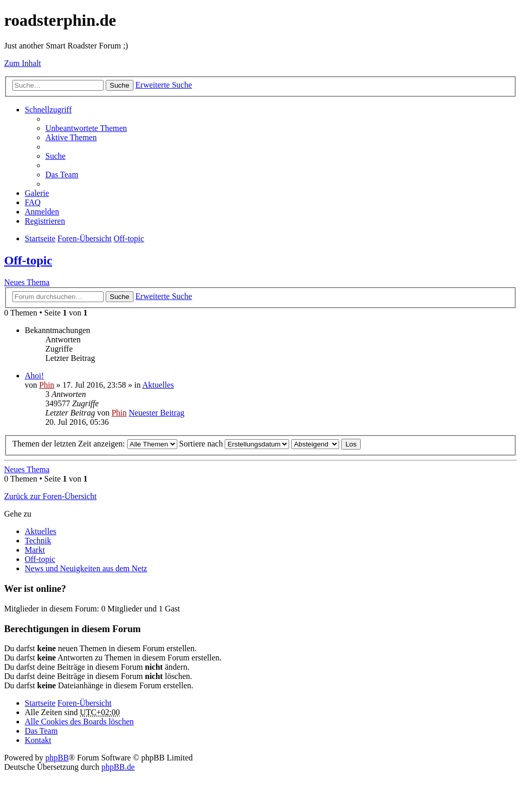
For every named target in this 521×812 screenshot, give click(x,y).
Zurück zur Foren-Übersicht (51, 496)
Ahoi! (34, 376)
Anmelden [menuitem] (42, 212)
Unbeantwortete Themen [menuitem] (86, 128)
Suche (120, 85)
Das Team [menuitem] (62, 175)
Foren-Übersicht (85, 703)
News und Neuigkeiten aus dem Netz (86, 568)
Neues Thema (27, 282)
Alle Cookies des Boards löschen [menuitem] (79, 722)
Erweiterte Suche (164, 85)
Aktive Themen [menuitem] (71, 137)
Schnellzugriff (48, 110)
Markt (35, 550)
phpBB (57, 758)
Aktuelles (158, 385)
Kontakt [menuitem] (38, 740)
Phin (47, 385)
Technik (38, 541)
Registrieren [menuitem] (45, 221)
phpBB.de (118, 767)
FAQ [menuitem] (33, 202)
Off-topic (28, 260)
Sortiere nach (234, 444)
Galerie (37, 193)
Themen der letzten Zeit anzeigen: (95, 444)
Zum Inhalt (23, 63)
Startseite (40, 703)
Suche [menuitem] (55, 156)
